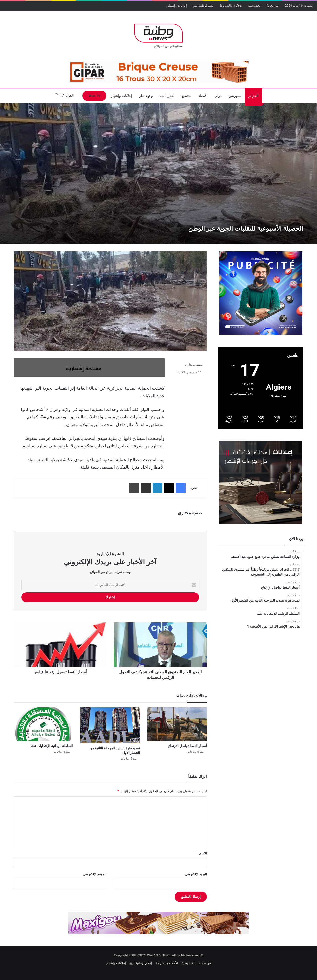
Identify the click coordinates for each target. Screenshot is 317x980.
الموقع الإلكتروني (95, 874)
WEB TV (94, 96)
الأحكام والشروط (231, 6)
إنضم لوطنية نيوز (203, 6)
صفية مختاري (194, 365)
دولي (218, 96)
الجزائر (253, 96)
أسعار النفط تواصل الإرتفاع (187, 746)
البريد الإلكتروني (196, 874)
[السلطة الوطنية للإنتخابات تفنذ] (43, 724)
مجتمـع (186, 96)
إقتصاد (203, 96)
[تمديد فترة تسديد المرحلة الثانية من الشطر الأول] (110, 725)
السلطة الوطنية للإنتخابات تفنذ (52, 746)
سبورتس (235, 96)
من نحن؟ (273, 6)
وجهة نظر (146, 96)
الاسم (203, 853)
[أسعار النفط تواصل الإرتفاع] (177, 724)
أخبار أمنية (167, 96)
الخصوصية (255, 6)
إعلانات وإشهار (177, 6)
